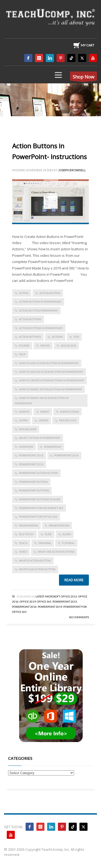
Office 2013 (69, 596)
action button (50, 293)
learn (23, 420)
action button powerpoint (38, 310)
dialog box (68, 346)
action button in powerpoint (40, 302)
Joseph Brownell (72, 170)
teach (23, 543)
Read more (74, 580)
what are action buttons (56, 552)
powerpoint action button (38, 473)
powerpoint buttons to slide (40, 499)
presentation (28, 525)
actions (57, 337)
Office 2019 (28, 602)
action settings (30, 337)
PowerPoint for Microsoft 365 (41, 508)
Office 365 (44, 602)
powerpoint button (33, 482)
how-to (24, 412)
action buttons (30, 319)
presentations (59, 525)
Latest (40, 596)
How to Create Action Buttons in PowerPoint (51, 380)
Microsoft (52, 596)
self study (26, 534)
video (23, 552)
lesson (43, 420)
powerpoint (53, 447)
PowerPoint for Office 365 (38, 517)
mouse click (68, 420)
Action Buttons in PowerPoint (41, 328)
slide (48, 534)
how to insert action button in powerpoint (50, 389)
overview (26, 447)
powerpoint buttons (34, 490)
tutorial (68, 543)
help (22, 354)
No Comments (79, 617)
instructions (69, 412)
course (24, 346)
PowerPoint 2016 (66, 455)
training (45, 543)
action (24, 293)
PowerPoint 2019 (31, 464)
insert (45, 412)
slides (67, 534)
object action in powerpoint (40, 438)
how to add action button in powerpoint (49, 363)
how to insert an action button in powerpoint (42, 400)
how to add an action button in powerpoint (51, 372)
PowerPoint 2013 (31, 455)
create (45, 346)
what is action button (35, 561)
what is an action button (37, 569)
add (76, 337)
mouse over (28, 429)
